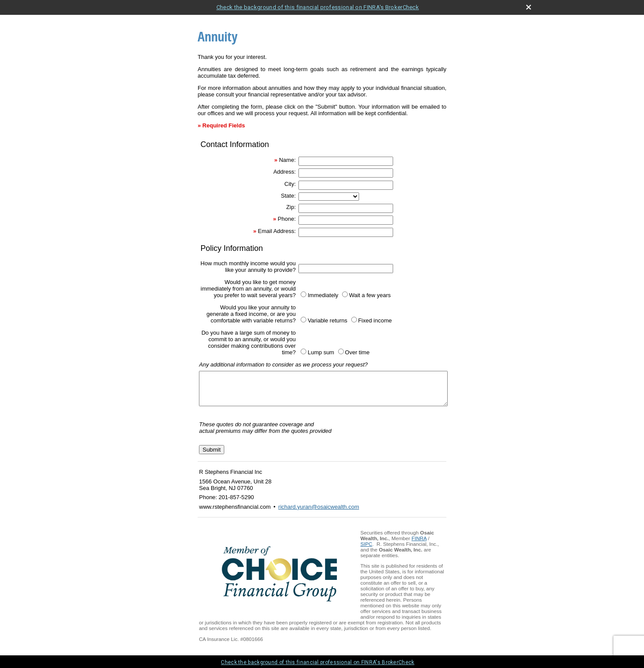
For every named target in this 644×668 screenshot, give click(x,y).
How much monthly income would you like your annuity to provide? (248, 267)
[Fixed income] (354, 320)
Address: (284, 172)
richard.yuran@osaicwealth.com (319, 513)
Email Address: (277, 231)
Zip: (291, 207)
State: (288, 196)
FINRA (419, 545)
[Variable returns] (303, 320)
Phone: (287, 219)
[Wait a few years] (345, 294)
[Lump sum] (303, 351)
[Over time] (341, 351)
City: (290, 184)
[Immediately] (303, 294)
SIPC (366, 550)
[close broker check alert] (529, 7)
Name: (287, 160)
